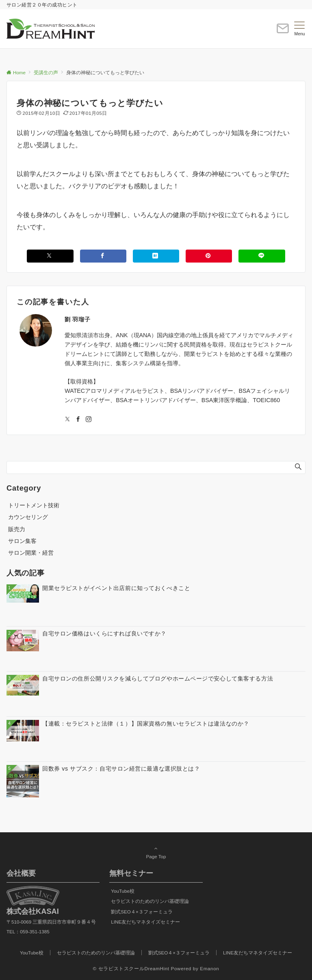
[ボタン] (283, 32)
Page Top (156, 852)
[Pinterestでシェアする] (209, 256)
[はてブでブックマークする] (156, 256)
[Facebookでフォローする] (78, 420)
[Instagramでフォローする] (89, 420)
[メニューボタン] (300, 29)
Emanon (209, 968)
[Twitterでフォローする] (67, 420)
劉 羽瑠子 (77, 319)
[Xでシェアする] (50, 256)
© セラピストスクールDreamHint (131, 968)
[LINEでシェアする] (262, 256)
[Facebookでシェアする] (103, 256)
